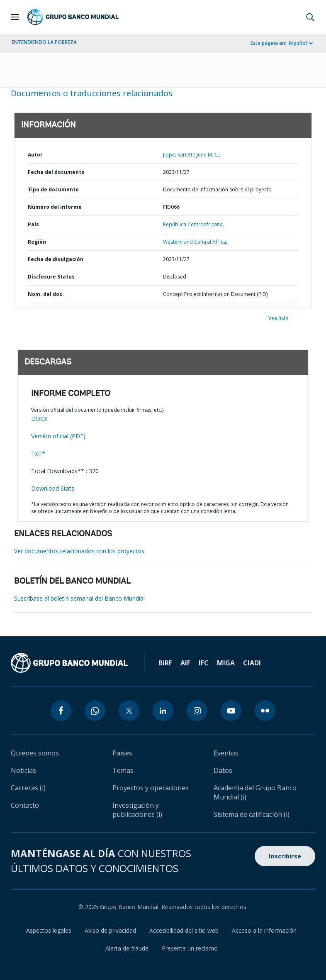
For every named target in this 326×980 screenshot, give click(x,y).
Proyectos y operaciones (151, 788)
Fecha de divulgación (56, 259)
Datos (223, 770)
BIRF (165, 663)
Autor (35, 155)
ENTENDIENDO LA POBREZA (44, 42)
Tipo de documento (53, 189)
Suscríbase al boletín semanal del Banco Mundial (79, 598)
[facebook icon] (61, 711)
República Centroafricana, (193, 224)
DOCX (39, 419)
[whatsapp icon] (95, 711)
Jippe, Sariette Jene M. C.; (192, 155)
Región (37, 242)
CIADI (252, 663)
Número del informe (55, 207)
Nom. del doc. (46, 294)
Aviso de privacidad (110, 930)
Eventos (226, 753)
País (33, 224)
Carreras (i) (28, 788)
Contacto (25, 805)
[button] (310, 17)
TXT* (38, 453)
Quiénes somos (35, 753)
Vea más (278, 318)
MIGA (226, 663)
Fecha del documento (56, 172)
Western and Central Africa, (195, 242)
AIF (185, 663)
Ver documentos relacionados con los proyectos (79, 551)
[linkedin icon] (163, 711)
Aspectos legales (49, 930)
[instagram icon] (197, 711)
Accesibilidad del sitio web (184, 930)
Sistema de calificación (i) (252, 814)
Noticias (23, 770)
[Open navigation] (15, 17)
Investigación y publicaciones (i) (137, 810)
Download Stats (53, 488)
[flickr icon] (265, 711)
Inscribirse (285, 856)
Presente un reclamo (190, 948)
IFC (204, 663)
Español (298, 43)
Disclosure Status (51, 277)
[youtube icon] (231, 711)
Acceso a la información (264, 930)
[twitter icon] (129, 711)
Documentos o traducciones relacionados (92, 93)
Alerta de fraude (127, 948)
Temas (123, 770)
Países (122, 753)
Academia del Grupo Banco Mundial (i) (255, 792)
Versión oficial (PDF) (58, 436)
